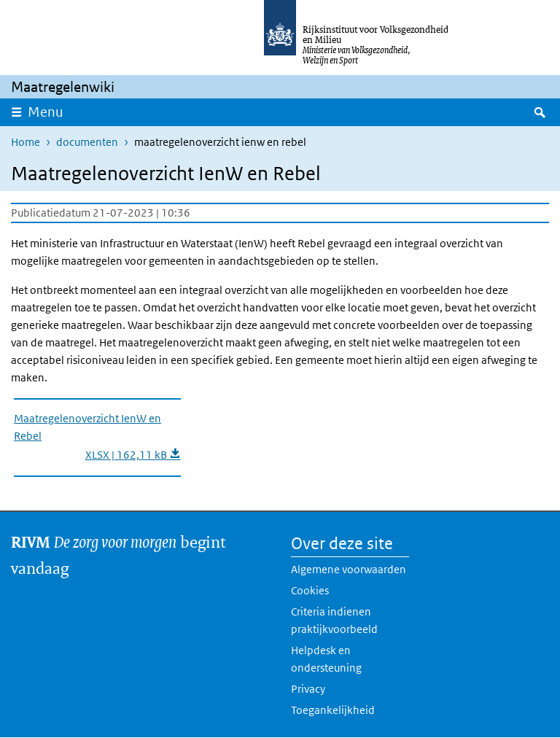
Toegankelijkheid (333, 710)
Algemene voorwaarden (349, 569)
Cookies (310, 590)
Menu (46, 112)
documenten (87, 142)
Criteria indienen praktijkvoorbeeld (334, 620)
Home (26, 142)
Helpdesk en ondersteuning (326, 659)
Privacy (308, 689)
